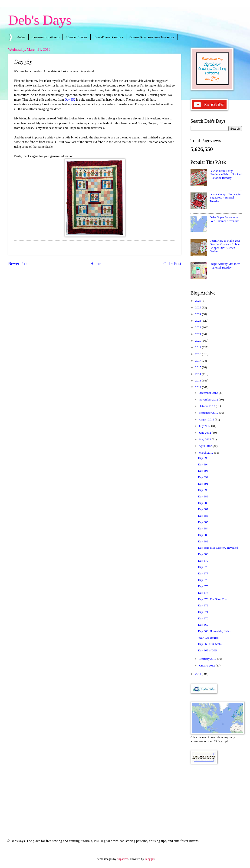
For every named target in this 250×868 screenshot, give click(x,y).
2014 (199, 374)
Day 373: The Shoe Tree (213, 599)
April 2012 (206, 446)
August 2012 (207, 420)
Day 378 (203, 567)
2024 (199, 314)
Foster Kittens (77, 37)
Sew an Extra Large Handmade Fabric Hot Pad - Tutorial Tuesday (225, 175)
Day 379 (203, 561)
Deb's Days (40, 20)
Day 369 (203, 625)
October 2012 (207, 406)
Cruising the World (46, 37)
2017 (199, 361)
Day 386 (203, 516)
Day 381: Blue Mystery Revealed (218, 548)
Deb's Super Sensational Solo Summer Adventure (224, 219)
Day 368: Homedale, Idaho (214, 631)
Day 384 (203, 528)
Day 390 (203, 490)
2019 (199, 347)
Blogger (150, 859)
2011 (199, 674)
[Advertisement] (216, 795)
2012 (199, 387)
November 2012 (209, 400)
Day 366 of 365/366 (210, 644)
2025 (199, 307)
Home (95, 264)
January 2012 (207, 666)
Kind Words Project (108, 37)
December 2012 (209, 393)
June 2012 (205, 433)
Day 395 (203, 458)
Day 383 (203, 535)
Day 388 (203, 503)
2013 (199, 381)
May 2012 (205, 439)
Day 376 (203, 580)
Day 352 (70, 100)
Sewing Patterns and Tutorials (152, 37)
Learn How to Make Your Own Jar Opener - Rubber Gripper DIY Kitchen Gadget (225, 246)
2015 (199, 367)
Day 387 (203, 509)
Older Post (172, 264)
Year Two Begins (208, 638)
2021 (199, 334)
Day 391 (203, 484)
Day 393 (203, 471)
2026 (199, 301)
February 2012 (208, 659)
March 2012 (206, 453)
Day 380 (203, 554)
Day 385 (203, 522)
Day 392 (203, 477)
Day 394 (203, 464)
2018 (199, 354)
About (21, 37)
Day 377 (203, 573)
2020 (199, 341)
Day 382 (203, 541)
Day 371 (203, 612)
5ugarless (123, 859)
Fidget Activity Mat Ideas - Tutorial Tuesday (225, 266)
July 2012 (205, 426)
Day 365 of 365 (207, 650)
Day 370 (203, 618)
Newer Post (18, 264)
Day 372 (203, 605)
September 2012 (209, 413)
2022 (199, 327)
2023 (199, 321)
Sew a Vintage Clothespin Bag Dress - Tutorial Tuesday (225, 198)
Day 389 (203, 496)
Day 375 (203, 586)
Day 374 (203, 593)
